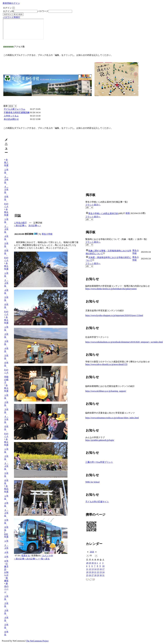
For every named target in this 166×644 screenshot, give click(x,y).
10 (103, 566)
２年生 (6, 335)
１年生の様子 (20, 223)
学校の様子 (6, 379)
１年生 (6, 170)
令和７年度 (6, 162)
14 (95, 569)
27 (93, 575)
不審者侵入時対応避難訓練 (17, 112)
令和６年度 (6, 212)
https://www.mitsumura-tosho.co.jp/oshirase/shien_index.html (112, 418)
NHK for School (92, 482)
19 (90, 572)
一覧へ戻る (44, 559)
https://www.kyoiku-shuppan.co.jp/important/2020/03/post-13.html (114, 315)
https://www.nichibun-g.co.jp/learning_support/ (106, 391)
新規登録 (7, 3)
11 (87, 569)
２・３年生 (6, 282)
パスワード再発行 (12, 17)
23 (101, 572)
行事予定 (6, 567)
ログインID (8, 11)
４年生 (6, 237)
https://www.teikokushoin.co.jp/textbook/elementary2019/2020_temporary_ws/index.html (124, 342)
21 (95, 572)
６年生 (6, 197)
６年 (6, 560)
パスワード (43, 11)
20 (93, 572)
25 (87, 575)
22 (98, 572)
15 (98, 569)
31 (95, 563)
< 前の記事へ (20, 226)
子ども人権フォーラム (14, 109)
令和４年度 (6, 320)
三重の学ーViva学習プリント (99, 462)
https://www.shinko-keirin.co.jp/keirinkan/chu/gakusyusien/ (111, 289)
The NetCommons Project (37, 641)
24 (103, 572)
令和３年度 (6, 388)
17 (103, 569)
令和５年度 (6, 266)
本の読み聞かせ (11, 119)
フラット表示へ (93, 205)
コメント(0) (47, 556)
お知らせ (6, 572)
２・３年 (6, 546)
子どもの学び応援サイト (97, 502)
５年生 (6, 244)
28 (87, 563)
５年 (6, 556)
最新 (10, 106)
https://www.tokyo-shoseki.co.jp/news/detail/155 (106, 364)
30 (93, 563)
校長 (128, 213)
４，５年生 (6, 189)
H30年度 (6, 535)
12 (90, 569)
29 (90, 563)
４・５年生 (6, 418)
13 (93, 569)
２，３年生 (6, 179)
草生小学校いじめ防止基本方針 (103, 213)
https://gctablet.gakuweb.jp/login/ (100, 440)
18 (87, 572)
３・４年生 (6, 465)
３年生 (6, 342)
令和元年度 (6, 489)
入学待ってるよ (11, 116)
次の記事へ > (35, 226)
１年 (6, 540)
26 (90, 575)
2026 (92, 552)
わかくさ (6, 204)
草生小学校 (47, 234)
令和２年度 (6, 442)
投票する (26, 556)
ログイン (16, 3)
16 (101, 569)
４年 (6, 552)
